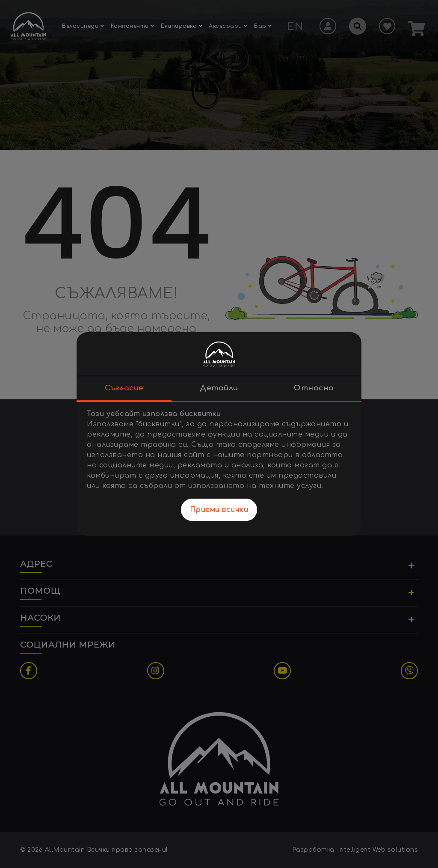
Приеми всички (219, 510)
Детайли (219, 388)
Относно (314, 388)
